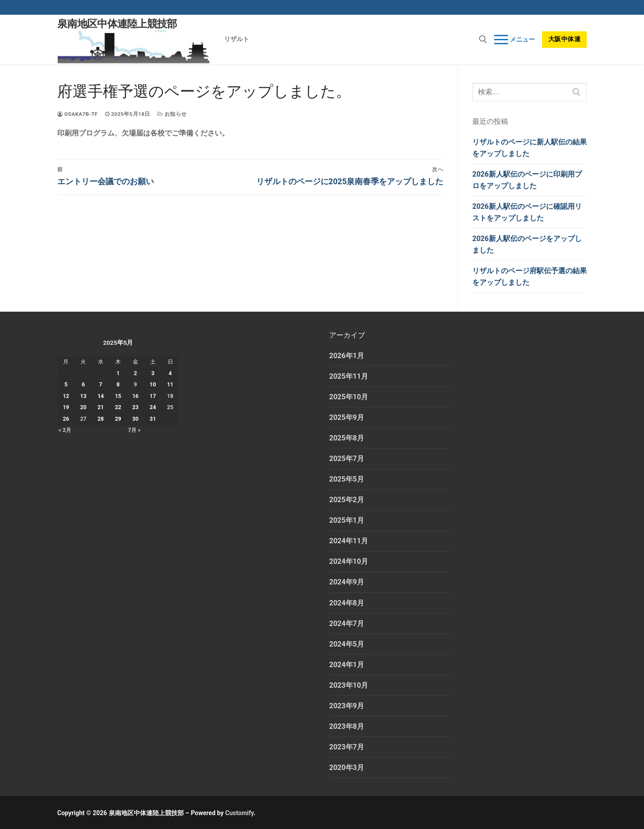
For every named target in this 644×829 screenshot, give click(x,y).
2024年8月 (347, 603)
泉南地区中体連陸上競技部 (117, 24)
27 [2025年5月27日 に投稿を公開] (83, 419)
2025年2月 (347, 500)
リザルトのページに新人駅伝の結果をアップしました (530, 148)
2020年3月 (347, 768)
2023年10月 (349, 685)
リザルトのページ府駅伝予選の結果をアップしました (530, 277)
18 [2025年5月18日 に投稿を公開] (170, 396)
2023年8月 (347, 726)
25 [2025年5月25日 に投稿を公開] (170, 407)
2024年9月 (347, 582)
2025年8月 (347, 438)
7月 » (134, 430)
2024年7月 (347, 624)
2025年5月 (347, 479)
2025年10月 (349, 397)
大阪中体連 (565, 39)
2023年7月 (347, 747)
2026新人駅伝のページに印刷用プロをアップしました (527, 180)
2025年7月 (347, 459)
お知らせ (172, 114)
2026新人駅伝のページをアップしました (527, 244)
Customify (240, 813)
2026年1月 (347, 356)
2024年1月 (347, 665)
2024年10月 (349, 561)
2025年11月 (349, 376)
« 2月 (65, 430)
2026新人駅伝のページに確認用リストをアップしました (527, 212)
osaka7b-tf (78, 114)
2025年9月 (347, 417)
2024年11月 (349, 541)
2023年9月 (347, 706)
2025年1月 (347, 520)
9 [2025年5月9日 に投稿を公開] (135, 385)
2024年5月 (347, 644)
